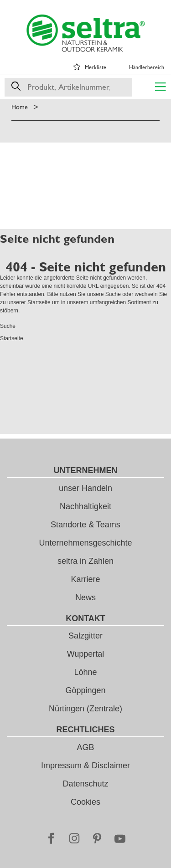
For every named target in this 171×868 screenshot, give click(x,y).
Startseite (39, 302)
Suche (113, 294)
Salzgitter (85, 636)
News (85, 597)
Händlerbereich (147, 67)
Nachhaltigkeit (85, 506)
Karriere (85, 579)
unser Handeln (85, 488)
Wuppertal (86, 654)
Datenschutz (85, 784)
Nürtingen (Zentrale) (85, 709)
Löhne (85, 672)
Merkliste (96, 67)
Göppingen (85, 690)
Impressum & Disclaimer (85, 766)
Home (20, 107)
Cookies (85, 802)
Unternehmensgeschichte (85, 543)
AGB (85, 747)
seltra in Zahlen (85, 561)
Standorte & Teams (85, 525)
